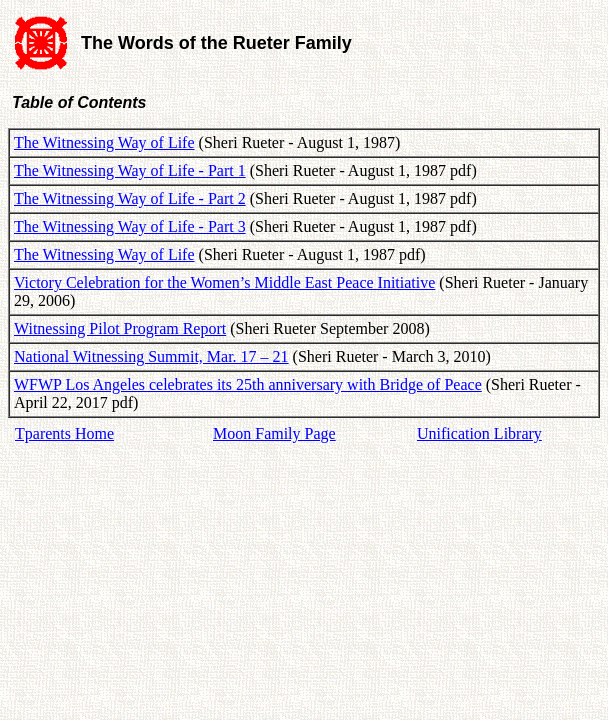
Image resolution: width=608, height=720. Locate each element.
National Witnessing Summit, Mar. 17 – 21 (151, 356)
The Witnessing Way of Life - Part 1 (130, 170)
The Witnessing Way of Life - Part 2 (130, 198)
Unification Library (479, 433)
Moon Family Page (274, 433)
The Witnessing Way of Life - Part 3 (130, 226)
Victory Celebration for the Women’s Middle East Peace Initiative (224, 282)
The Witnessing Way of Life (104, 142)
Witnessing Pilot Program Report (120, 328)
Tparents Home (64, 433)
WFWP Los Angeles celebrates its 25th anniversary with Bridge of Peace (248, 384)
